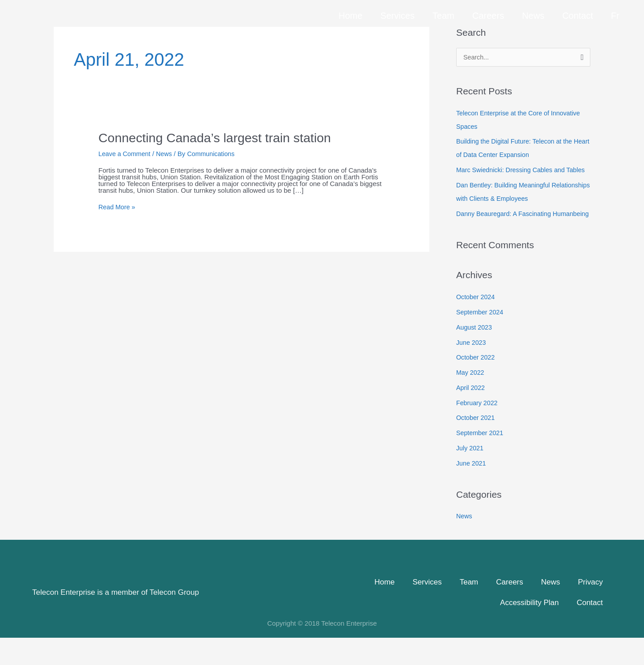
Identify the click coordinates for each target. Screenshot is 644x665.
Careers (488, 11)
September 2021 (481, 460)
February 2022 (478, 430)
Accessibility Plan (529, 630)
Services (397, 11)
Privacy (590, 609)
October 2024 (477, 324)
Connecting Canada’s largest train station (221, 138)
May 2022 (471, 400)
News (533, 11)
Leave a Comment (126, 154)
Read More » (118, 207)
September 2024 (481, 339)
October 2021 (477, 445)
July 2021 (470, 475)
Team (443, 11)
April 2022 (471, 415)
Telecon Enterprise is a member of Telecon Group (116, 620)
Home (350, 11)
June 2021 (472, 490)
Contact (578, 11)
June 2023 (472, 370)
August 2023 (475, 354)
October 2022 (477, 384)
